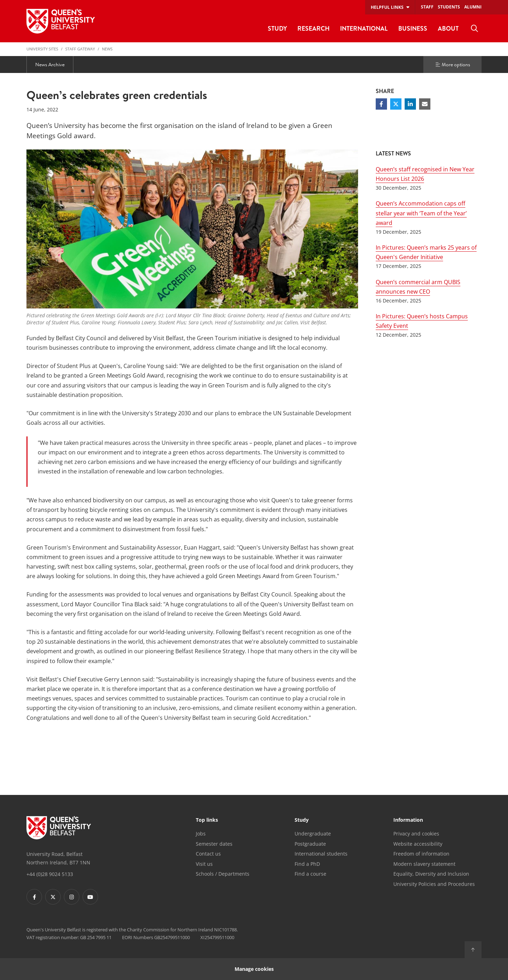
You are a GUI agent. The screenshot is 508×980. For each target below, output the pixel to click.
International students (321, 854)
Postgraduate (310, 844)
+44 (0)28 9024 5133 (50, 874)
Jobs (201, 834)
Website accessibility (418, 844)
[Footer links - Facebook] (34, 897)
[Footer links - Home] (59, 828)
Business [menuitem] (413, 28)
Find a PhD (307, 864)
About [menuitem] (448, 28)
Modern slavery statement (424, 864)
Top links (207, 820)
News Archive (50, 65)
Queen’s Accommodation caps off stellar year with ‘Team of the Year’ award (421, 213)
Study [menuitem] (277, 28)
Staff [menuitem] (427, 7)
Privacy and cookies (416, 834)
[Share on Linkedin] (410, 104)
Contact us (208, 854)
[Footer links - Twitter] (53, 897)
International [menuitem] (364, 28)
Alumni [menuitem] (473, 7)
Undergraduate (313, 834)
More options (453, 65)
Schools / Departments (223, 874)
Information (408, 820)
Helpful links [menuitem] (387, 7)
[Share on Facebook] (381, 104)
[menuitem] (474, 29)
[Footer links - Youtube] (90, 897)
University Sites (42, 49)
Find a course (310, 874)
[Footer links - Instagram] (72, 897)
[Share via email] (425, 104)
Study (302, 820)
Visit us (204, 864)
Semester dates (214, 844)
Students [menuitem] (449, 7)
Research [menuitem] (313, 28)
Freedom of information (421, 854)
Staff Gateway (80, 49)
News (107, 49)
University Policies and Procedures (434, 884)
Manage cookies (254, 969)
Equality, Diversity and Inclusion (431, 874)
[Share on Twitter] (396, 104)
